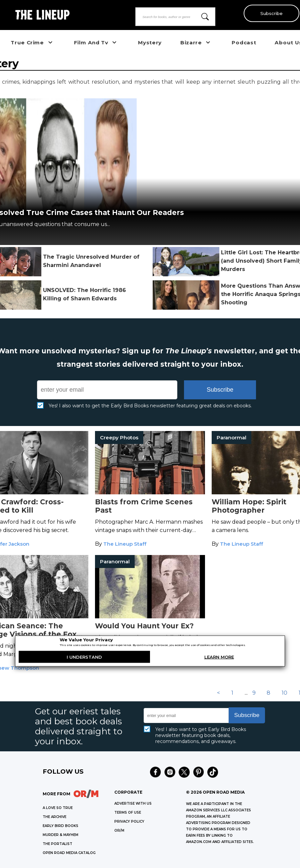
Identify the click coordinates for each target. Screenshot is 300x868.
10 (284, 693)
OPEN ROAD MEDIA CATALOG (69, 853)
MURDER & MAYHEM (60, 835)
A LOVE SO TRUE (58, 808)
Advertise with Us (133, 803)
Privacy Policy (129, 821)
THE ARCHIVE (54, 817)
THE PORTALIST (57, 844)
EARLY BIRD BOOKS (60, 826)
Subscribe (270, 13)
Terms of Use (128, 812)
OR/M (119, 830)
